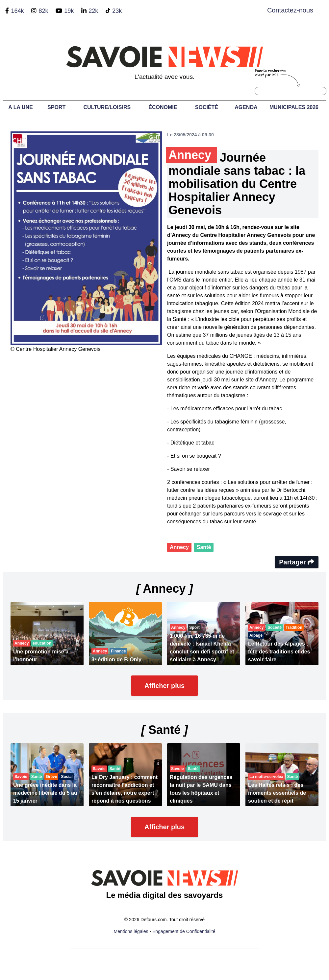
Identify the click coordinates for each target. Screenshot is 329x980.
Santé (204, 547)
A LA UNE (20, 107)
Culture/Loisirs (107, 107)
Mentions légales (131, 931)
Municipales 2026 (294, 107)
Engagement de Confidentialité (184, 931)
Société (207, 107)
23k (117, 11)
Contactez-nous (290, 10)
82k (43, 11)
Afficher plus (164, 686)
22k (93, 11)
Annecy (179, 547)
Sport (56, 107)
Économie (163, 107)
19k (69, 11)
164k (17, 11)
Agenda (246, 107)
